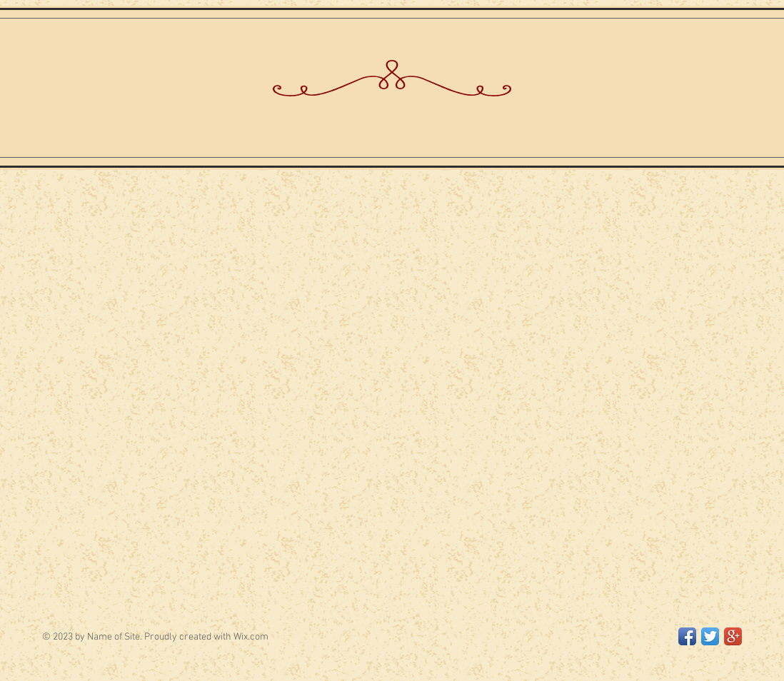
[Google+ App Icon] (733, 636)
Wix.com (251, 637)
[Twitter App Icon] (710, 636)
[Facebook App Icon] (687, 636)
